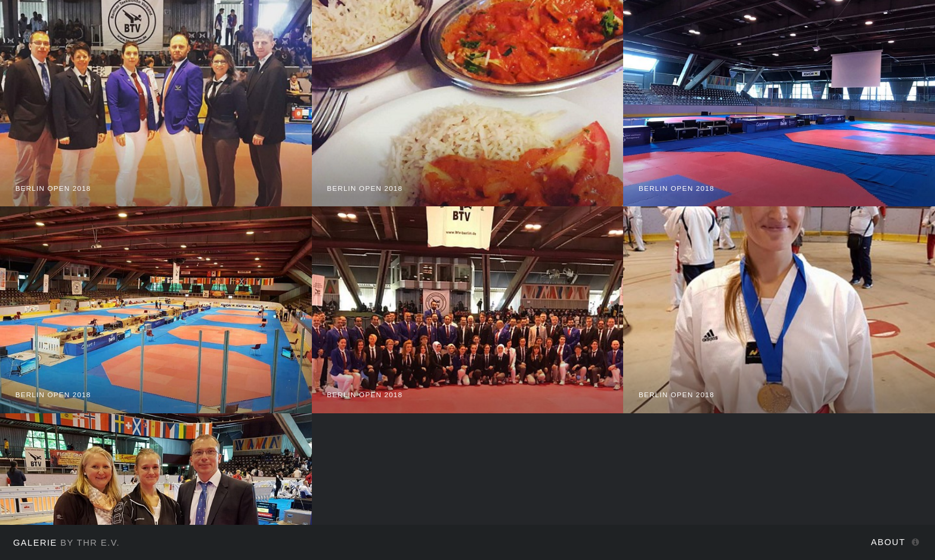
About (888, 542)
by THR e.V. (66, 543)
